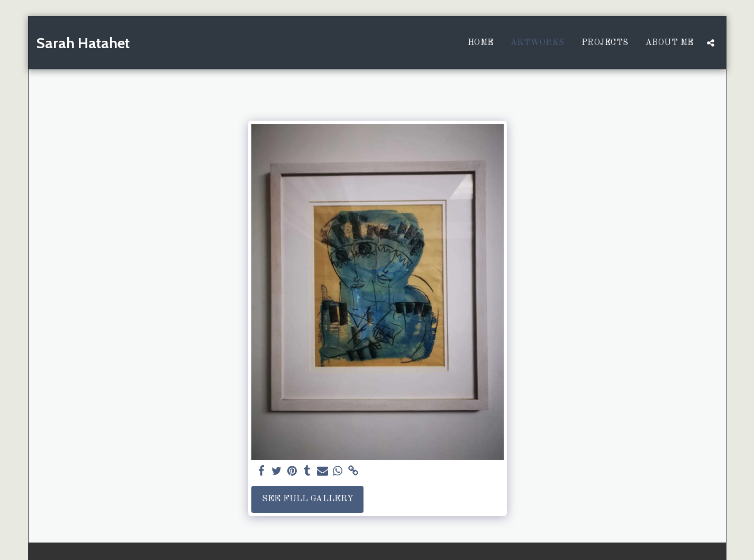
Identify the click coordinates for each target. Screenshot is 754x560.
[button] (711, 43)
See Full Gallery (308, 499)
